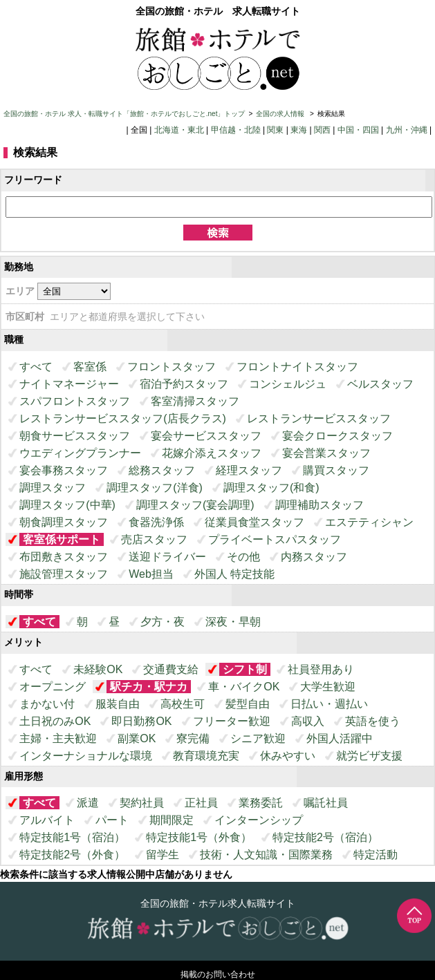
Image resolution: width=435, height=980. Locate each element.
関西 (322, 130)
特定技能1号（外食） (199, 837)
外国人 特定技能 (234, 574)
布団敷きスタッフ (64, 557)
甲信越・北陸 (236, 130)
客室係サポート (62, 539)
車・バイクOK (244, 687)
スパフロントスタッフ (75, 401)
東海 (299, 130)
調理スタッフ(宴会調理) (195, 505)
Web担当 (151, 574)
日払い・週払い (329, 704)
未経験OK (98, 669)
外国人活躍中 (340, 738)
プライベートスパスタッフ (275, 539)
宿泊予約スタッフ (184, 384)
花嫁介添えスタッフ (212, 453)
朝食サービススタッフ (75, 436)
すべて (36, 367)
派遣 (88, 803)
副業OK (137, 738)
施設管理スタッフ (64, 574)
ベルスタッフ (380, 384)
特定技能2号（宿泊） (325, 837)
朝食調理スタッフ (64, 522)
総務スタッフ (162, 470)
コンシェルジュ (288, 384)
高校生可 (183, 704)
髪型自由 (248, 704)
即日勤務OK (141, 721)
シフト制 (245, 669)
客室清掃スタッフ (195, 401)
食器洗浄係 (156, 522)
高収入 (308, 721)
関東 (275, 130)
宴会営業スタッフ (326, 453)
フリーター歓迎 (232, 721)
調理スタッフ (53, 488)
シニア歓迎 (258, 738)
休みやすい (288, 756)
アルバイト (47, 820)
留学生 (163, 855)
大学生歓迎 (328, 687)
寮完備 (193, 738)
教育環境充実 (206, 756)
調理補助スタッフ (320, 505)
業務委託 (261, 803)
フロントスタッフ (172, 367)
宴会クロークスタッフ (337, 436)
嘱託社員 (326, 803)
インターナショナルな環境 (86, 756)
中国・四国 (358, 130)
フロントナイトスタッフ (297, 367)
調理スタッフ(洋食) (155, 488)
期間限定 (172, 820)
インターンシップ (259, 820)
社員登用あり (321, 669)
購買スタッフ (336, 470)
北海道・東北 (179, 130)
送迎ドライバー (167, 557)
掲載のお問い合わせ (218, 974)
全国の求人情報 (281, 114)
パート (112, 820)
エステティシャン (369, 522)
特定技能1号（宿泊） (72, 837)
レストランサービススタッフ (319, 418)
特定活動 (376, 855)
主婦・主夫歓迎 (58, 738)
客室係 (90, 367)
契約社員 (142, 803)
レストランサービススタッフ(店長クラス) (123, 418)
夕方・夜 (163, 622)
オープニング (53, 687)
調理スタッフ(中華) (67, 505)
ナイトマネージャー (69, 384)
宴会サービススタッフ (206, 436)
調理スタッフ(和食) (271, 488)
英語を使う (373, 721)
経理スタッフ (249, 470)
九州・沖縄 (407, 130)
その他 (243, 557)
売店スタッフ (154, 539)
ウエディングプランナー (80, 453)
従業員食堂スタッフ (254, 522)
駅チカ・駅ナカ (149, 687)
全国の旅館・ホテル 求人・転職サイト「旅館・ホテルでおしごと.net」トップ (124, 114)
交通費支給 (171, 669)
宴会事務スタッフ (64, 470)
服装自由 (118, 704)
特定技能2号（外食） (72, 855)
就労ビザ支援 (369, 756)
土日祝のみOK (55, 721)
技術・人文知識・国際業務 (266, 855)
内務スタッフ (314, 557)
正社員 (201, 803)
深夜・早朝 (233, 622)
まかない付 (47, 704)
